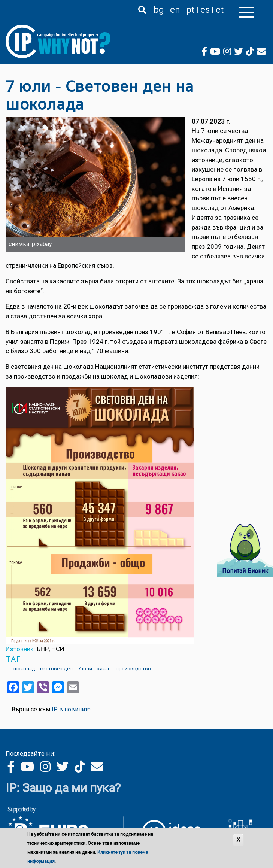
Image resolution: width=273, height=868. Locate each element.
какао (104, 668)
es (205, 10)
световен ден (56, 668)
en (175, 10)
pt (190, 10)
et (220, 10)
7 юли (85, 668)
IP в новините (71, 709)
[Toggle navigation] (246, 12)
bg (159, 10)
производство (133, 668)
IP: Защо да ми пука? (63, 788)
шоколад (24, 668)
